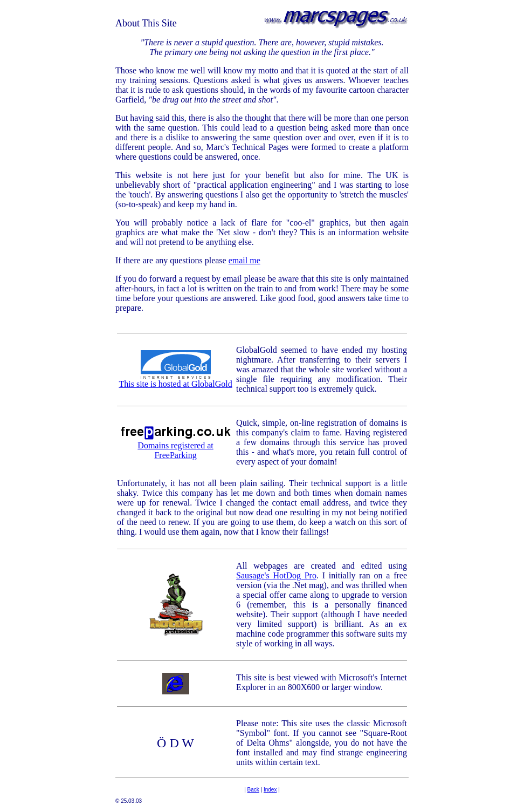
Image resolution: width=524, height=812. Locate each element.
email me (244, 260)
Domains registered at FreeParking (175, 446)
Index (270, 790)
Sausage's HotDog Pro (276, 575)
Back (253, 790)
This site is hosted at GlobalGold (175, 380)
